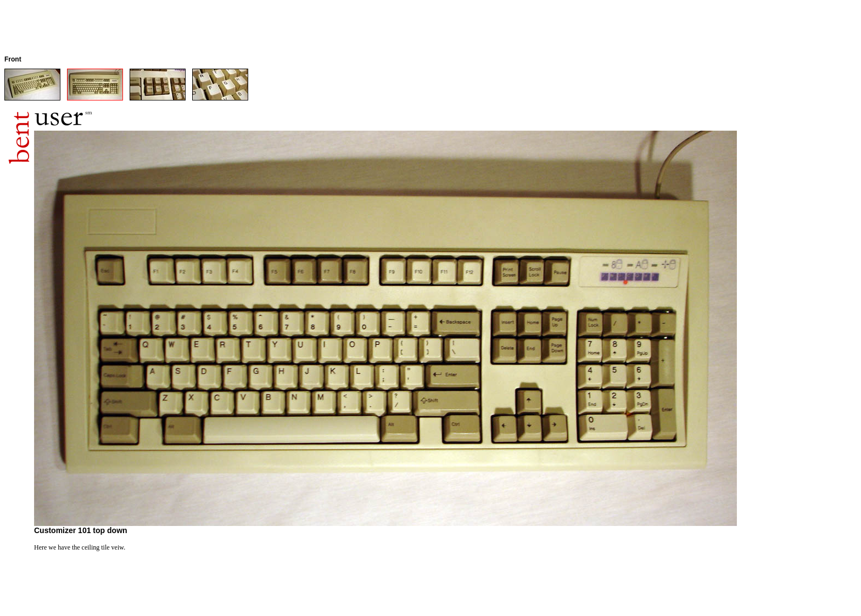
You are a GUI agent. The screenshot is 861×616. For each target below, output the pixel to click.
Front (13, 59)
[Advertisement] (204, 29)
